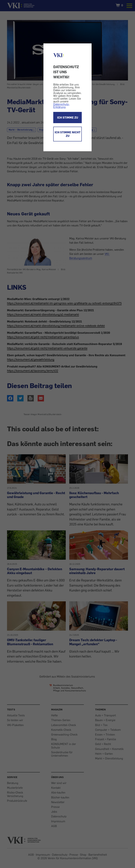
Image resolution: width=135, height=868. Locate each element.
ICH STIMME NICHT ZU (68, 134)
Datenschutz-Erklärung (61, 106)
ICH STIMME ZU (68, 118)
